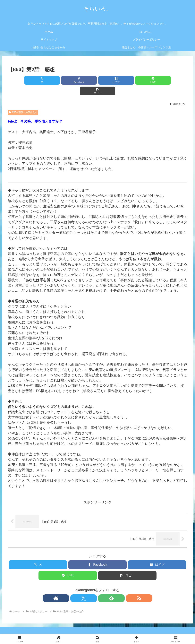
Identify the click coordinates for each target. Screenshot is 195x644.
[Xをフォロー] (93, 588)
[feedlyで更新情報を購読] (102, 588)
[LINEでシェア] (128, 80)
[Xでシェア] (37, 80)
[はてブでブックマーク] (98, 80)
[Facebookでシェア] (67, 80)
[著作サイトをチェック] (84, 588)
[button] (158, 80)
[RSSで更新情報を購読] (111, 588)
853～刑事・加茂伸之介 (23, 102)
